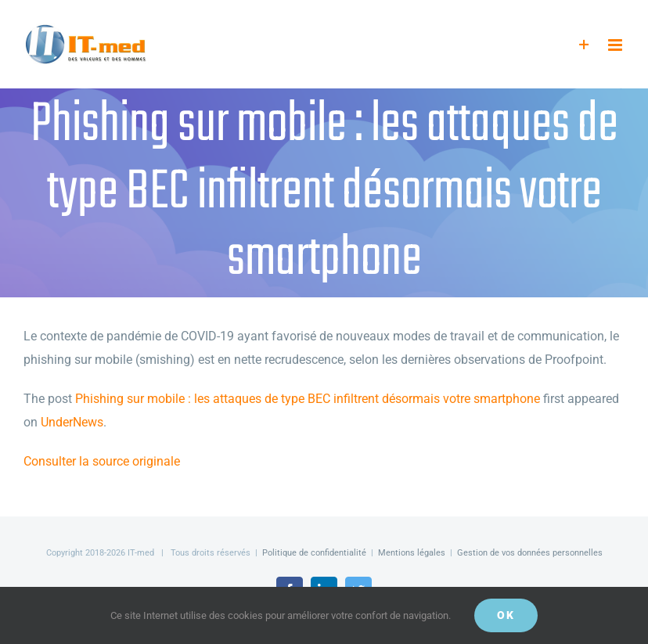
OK (506, 615)
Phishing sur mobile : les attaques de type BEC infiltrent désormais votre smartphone (308, 399)
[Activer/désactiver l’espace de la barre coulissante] (584, 45)
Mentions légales (412, 553)
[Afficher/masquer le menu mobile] (616, 45)
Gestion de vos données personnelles (530, 553)
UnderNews (72, 422)
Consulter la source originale (102, 461)
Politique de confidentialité (314, 553)
